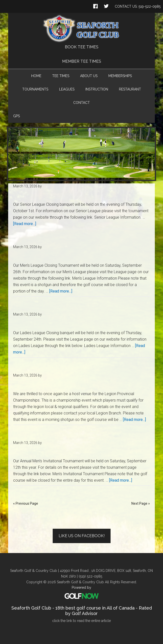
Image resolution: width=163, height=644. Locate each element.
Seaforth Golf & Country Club (81, 28)
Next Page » (141, 503)
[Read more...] (25, 224)
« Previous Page (26, 503)
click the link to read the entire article (81, 621)
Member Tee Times (82, 61)
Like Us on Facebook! (82, 536)
